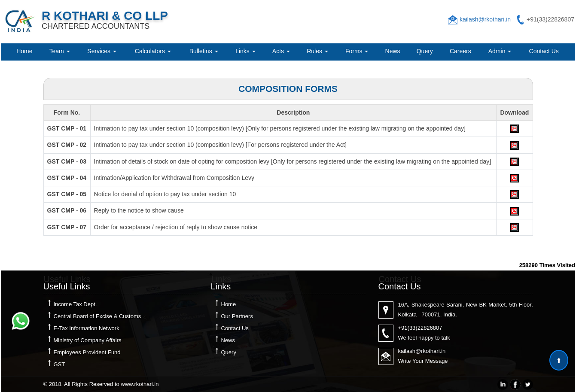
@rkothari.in (430, 351)
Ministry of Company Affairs (88, 340)
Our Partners (237, 316)
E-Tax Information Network (87, 328)
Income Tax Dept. (75, 304)
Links (245, 51)
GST (59, 364)
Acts (281, 51)
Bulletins (204, 51)
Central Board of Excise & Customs (98, 316)
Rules (317, 51)
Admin (500, 51)
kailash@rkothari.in (485, 19)
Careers (460, 51)
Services (102, 51)
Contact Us (544, 51)
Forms (357, 51)
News (393, 51)
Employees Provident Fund (87, 352)
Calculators (153, 51)
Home (24, 51)
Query (425, 51)
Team (59, 51)
